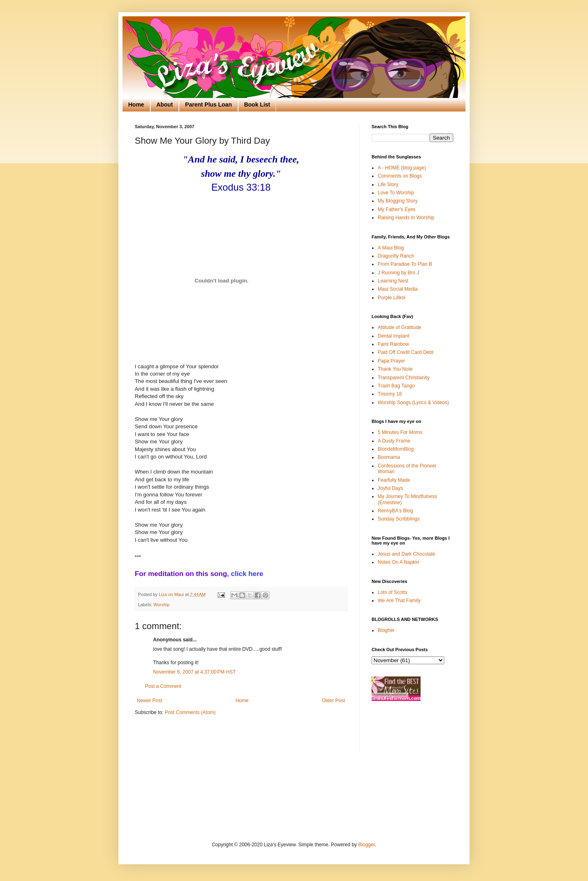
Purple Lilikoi (392, 298)
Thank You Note (395, 369)
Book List (257, 105)
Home (136, 105)
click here (247, 574)
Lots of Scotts (393, 592)
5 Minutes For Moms (400, 432)
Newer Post (149, 701)
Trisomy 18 (390, 394)
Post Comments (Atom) (190, 712)
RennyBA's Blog (395, 511)
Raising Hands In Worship (406, 218)
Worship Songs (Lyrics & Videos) (413, 403)
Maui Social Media (398, 289)
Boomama (389, 457)
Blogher (386, 630)
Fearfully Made (394, 480)
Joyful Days (390, 488)
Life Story (388, 185)
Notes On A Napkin (398, 562)
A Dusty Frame (394, 441)
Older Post (333, 701)
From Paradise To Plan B (405, 264)
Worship (161, 605)
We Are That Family (399, 601)
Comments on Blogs (400, 176)
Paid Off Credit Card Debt (406, 352)
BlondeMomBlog (396, 449)
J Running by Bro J (398, 273)
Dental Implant (393, 336)
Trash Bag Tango (396, 386)
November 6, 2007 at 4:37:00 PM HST (194, 672)
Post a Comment (163, 686)
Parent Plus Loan (208, 105)
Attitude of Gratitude (400, 327)
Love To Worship (396, 193)
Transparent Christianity (404, 378)
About (165, 105)
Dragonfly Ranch (396, 256)
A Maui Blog (391, 248)
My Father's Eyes (396, 209)
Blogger (366, 845)
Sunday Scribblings (399, 519)
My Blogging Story (398, 201)
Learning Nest (393, 281)
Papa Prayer (391, 361)
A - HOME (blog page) (402, 168)
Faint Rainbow (393, 344)
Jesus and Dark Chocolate (406, 554)
